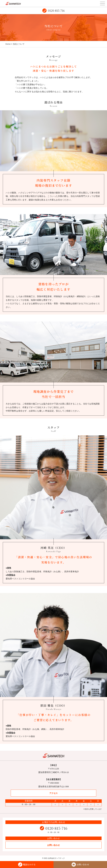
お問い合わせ (53, 845)
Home (8, 44)
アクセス (53, 793)
